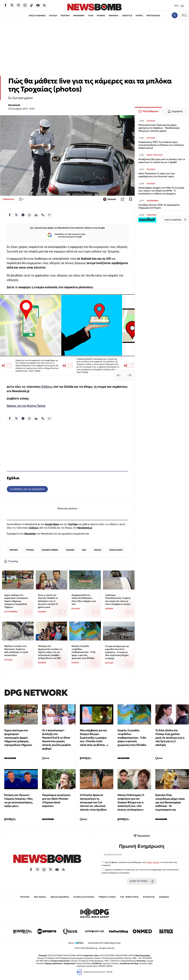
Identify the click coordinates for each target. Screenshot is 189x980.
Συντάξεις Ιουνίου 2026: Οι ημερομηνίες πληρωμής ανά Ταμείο (159, 206)
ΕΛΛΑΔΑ (53, 16)
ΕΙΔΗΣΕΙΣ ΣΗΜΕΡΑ (50, 550)
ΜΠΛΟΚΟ (14, 550)
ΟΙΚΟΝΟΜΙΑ (79, 16)
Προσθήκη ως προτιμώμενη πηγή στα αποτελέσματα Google (66, 235)
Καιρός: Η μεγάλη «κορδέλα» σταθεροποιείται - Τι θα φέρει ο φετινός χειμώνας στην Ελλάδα (83, 652)
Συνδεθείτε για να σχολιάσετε (27, 489)
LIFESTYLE (127, 16)
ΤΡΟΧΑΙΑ (30, 550)
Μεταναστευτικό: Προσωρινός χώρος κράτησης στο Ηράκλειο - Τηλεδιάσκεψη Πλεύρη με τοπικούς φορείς (159, 128)
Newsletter (30, 534)
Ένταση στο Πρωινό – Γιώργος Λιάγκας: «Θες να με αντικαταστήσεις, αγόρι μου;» (19, 800)
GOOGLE (98, 550)
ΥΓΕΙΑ (91, 16)
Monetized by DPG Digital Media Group (104, 943)
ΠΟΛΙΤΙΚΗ (65, 16)
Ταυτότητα (25, 897)
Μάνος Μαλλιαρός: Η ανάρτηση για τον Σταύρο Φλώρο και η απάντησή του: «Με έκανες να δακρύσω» (131, 802)
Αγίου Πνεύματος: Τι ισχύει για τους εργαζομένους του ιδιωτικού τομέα (157, 175)
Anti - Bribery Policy (129, 897)
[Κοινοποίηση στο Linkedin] (36, 215)
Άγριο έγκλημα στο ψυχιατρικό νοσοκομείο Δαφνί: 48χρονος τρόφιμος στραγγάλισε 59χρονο (16, 601)
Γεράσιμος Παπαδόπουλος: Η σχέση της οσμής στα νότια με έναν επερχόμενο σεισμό (118, 600)
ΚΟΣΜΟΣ (101, 16)
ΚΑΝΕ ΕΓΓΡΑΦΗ (142, 881)
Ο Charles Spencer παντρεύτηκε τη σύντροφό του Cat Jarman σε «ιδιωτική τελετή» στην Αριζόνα (94, 802)
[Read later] (131, 199)
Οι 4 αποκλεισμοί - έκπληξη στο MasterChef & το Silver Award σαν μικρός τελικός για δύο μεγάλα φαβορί (56, 739)
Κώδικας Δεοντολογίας (84, 897)
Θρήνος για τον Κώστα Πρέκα (26, 406)
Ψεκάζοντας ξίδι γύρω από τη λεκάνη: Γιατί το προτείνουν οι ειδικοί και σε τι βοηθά (162, 161)
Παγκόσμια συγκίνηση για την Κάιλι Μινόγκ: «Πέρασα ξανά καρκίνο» (56, 800)
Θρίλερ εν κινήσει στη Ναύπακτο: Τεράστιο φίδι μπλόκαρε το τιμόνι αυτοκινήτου (16, 651)
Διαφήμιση (164, 897)
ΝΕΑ (84, 550)
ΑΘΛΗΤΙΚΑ (113, 16)
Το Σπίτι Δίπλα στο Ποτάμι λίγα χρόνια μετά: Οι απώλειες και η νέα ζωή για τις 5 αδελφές (170, 738)
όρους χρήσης (153, 862)
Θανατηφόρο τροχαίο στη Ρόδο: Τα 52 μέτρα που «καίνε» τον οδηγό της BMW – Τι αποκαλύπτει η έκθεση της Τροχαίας (161, 191)
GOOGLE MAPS (116, 550)
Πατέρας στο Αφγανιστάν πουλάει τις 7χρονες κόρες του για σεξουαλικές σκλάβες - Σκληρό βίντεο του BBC (50, 652)
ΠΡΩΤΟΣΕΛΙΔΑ (153, 16)
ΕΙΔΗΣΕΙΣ (70, 550)
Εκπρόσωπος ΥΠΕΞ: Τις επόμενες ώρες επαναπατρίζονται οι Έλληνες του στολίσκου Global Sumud (161, 145)
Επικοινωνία (149, 897)
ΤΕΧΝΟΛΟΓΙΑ (8, 199)
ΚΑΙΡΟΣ (139, 16)
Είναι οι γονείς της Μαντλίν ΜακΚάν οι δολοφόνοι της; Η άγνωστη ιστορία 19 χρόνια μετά (48, 601)
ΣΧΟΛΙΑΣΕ (109, 199)
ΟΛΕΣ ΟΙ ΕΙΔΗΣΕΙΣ (37, 16)
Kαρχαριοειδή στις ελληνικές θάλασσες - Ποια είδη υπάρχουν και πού (84, 600)
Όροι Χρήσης (40, 897)
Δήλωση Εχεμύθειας (60, 897)
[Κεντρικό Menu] (184, 15)
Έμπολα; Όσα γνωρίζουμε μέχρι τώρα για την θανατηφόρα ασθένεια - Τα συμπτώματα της (170, 802)
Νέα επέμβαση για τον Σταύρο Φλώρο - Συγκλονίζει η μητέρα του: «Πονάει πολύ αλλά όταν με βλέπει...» (94, 738)
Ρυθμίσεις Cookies (107, 897)
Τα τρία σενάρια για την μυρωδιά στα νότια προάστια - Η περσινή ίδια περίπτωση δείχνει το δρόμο (117, 652)
